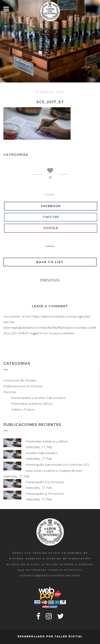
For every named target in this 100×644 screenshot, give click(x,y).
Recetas (10, 392)
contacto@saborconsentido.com (50, 575)
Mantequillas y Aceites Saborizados (38, 398)
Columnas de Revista (20, 380)
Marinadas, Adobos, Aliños (32, 404)
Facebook (51, 206)
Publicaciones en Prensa (23, 386)
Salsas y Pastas (23, 409)
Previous (50, 280)
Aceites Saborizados (42, 453)
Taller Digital (68, 637)
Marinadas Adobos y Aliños (47, 441)
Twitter (51, 217)
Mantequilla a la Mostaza (45, 482)
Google (51, 228)
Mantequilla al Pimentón (45, 494)
